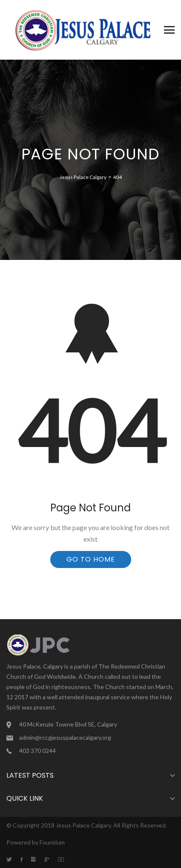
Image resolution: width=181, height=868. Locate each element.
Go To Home (91, 559)
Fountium (52, 842)
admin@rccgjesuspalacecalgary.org (65, 737)
